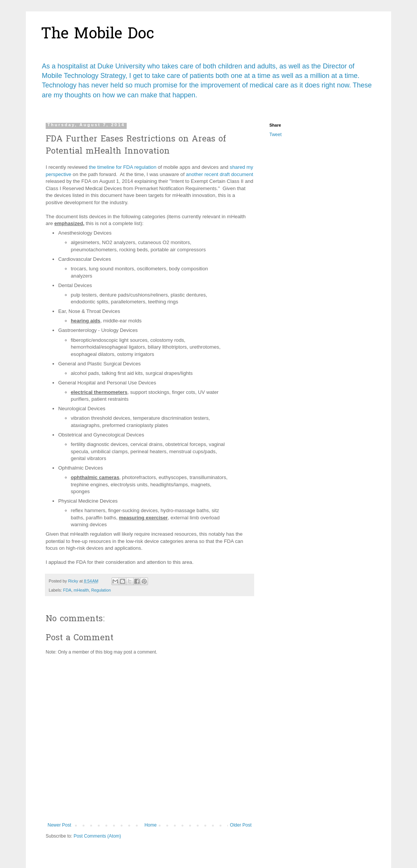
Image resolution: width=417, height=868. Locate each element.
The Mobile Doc (98, 35)
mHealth (81, 590)
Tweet (275, 135)
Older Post (241, 825)
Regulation (101, 590)
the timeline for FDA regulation (123, 167)
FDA (67, 590)
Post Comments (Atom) (97, 836)
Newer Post (59, 825)
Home (151, 825)
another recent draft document (220, 174)
